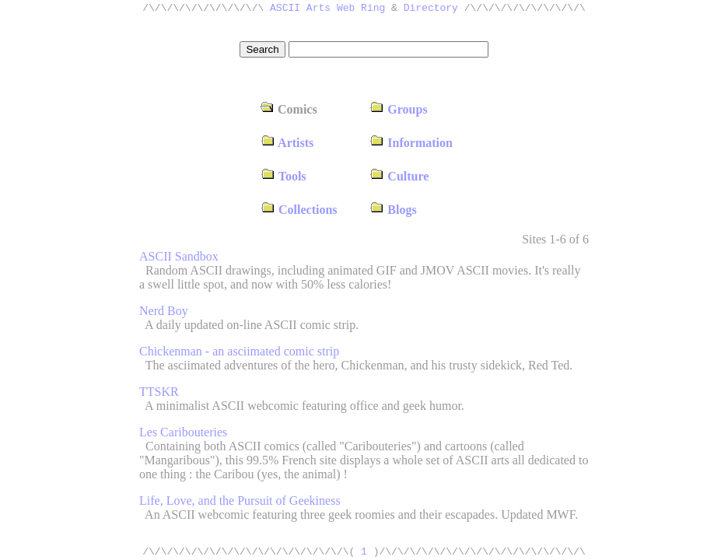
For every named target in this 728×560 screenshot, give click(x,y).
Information (411, 143)
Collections (299, 210)
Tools (283, 176)
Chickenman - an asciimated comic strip (239, 351)
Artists (287, 143)
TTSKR (159, 392)
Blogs (393, 210)
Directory (431, 9)
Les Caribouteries (183, 432)
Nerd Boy (164, 311)
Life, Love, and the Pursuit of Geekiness (240, 500)
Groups (398, 109)
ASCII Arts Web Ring (327, 9)
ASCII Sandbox (179, 256)
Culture (399, 176)
